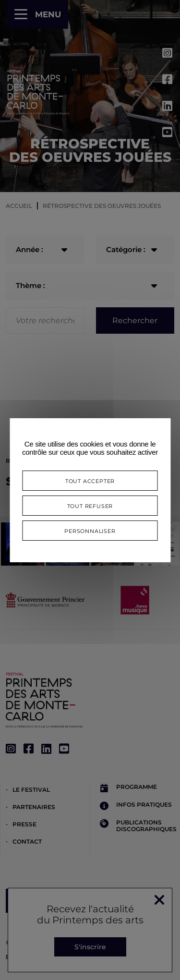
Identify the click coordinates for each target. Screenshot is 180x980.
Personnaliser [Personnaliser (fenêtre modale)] (90, 530)
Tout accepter (90, 480)
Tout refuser (90, 505)
